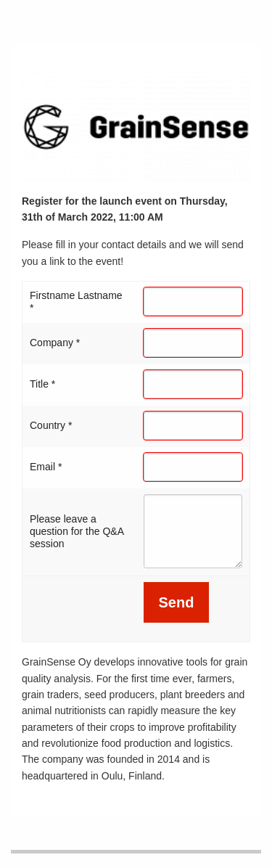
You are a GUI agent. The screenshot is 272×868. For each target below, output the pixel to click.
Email (46, 467)
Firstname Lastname (76, 302)
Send (177, 602)
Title (42, 384)
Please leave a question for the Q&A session (77, 531)
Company (55, 343)
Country (51, 425)
